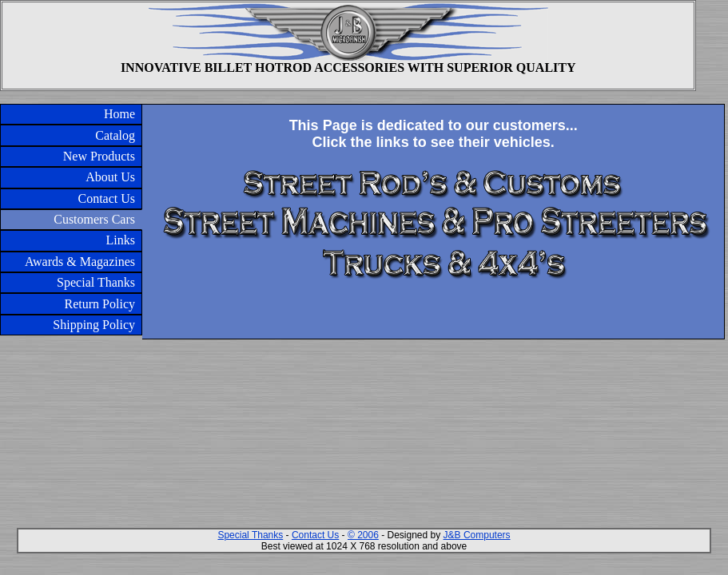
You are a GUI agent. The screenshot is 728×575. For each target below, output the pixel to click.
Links (121, 240)
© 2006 (363, 535)
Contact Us (106, 198)
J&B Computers (477, 535)
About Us (110, 177)
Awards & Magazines (80, 262)
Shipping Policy (94, 325)
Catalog (115, 135)
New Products (99, 156)
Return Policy (100, 304)
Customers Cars (94, 219)
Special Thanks (96, 282)
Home (119, 114)
